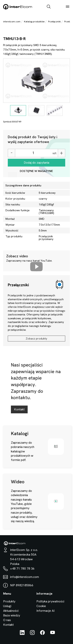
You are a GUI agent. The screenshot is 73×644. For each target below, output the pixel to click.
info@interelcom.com (25, 577)
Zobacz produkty (36, 339)
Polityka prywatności (50, 601)
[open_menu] (68, 7)
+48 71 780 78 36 (22, 569)
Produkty (9, 601)
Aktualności (11, 611)
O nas (7, 620)
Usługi (7, 606)
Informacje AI (45, 611)
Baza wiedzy (12, 615)
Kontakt (19, 409)
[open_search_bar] (49, 7)
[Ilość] (33, 153)
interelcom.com (12, 22)
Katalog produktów (34, 22)
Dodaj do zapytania (36, 163)
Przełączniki (54, 22)
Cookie (41, 606)
